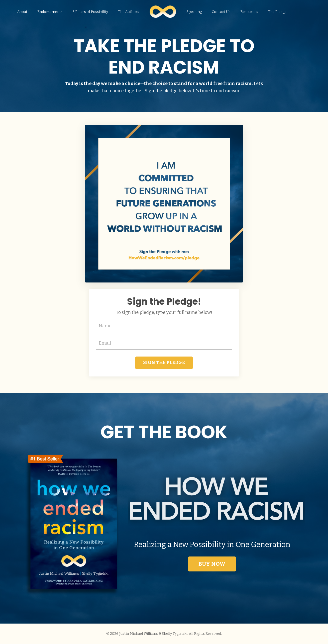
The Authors (129, 12)
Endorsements (50, 12)
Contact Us (221, 12)
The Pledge (277, 12)
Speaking (194, 12)
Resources (249, 12)
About (22, 12)
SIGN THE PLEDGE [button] (164, 363)
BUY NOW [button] (212, 564)
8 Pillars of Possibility (90, 12)
